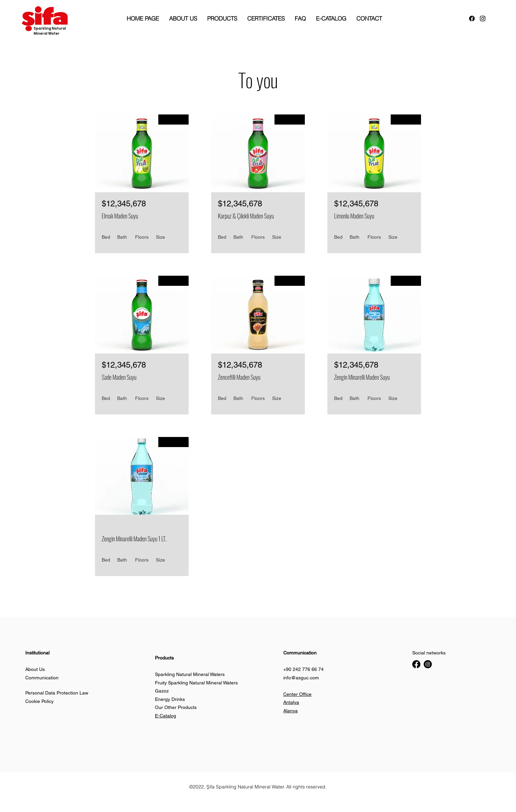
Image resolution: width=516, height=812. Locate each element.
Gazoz (162, 691)
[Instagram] (428, 664)
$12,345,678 (124, 204)
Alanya (291, 711)
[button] (123, 803)
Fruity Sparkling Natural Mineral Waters (196, 683)
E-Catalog (166, 716)
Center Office (297, 694)
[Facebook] (472, 19)
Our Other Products (176, 707)
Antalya (291, 702)
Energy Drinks (170, 699)
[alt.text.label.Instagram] (483, 19)
